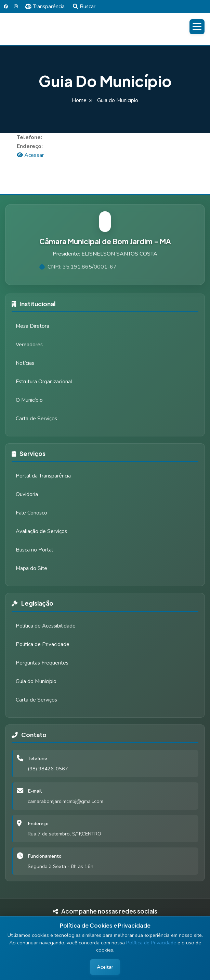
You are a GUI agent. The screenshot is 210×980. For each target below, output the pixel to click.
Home (79, 100)
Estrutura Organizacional (44, 382)
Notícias (25, 363)
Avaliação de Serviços (41, 531)
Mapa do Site (31, 568)
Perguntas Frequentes (42, 663)
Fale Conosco (31, 513)
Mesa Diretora (32, 326)
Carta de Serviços (36, 419)
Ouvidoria (27, 494)
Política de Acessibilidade (46, 626)
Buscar (84, 7)
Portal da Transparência (43, 476)
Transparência (45, 7)
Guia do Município (36, 681)
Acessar (30, 155)
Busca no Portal (34, 550)
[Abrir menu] (197, 27)
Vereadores (29, 345)
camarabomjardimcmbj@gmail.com (65, 801)
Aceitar (105, 967)
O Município (29, 400)
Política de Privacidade (151, 943)
